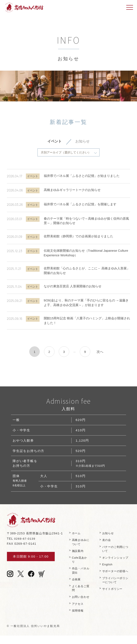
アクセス (78, 612)
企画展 (77, 583)
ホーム (77, 537)
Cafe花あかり (80, 563)
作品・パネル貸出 (80, 574)
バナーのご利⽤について (115, 552)
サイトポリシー (113, 601)
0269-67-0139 (25, 542)
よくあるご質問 (80, 592)
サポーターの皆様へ (115, 581)
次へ (100, 352)
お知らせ (83, 142)
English (108, 572)
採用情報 (78, 619)
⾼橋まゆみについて (80, 546)
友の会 (107, 544)
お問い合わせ (80, 603)
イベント (54, 142)
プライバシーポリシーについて (115, 592)
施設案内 (78, 555)
